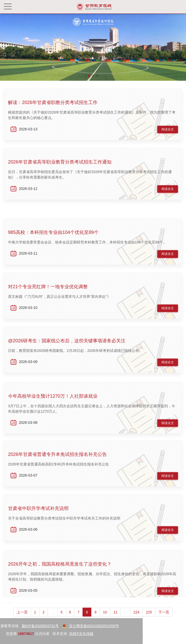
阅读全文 (168, 131)
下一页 (164, 618)
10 (105, 618)
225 (149, 618)
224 (136, 618)
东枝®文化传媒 (28, 634)
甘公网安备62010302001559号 (37, 626)
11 (115, 618)
